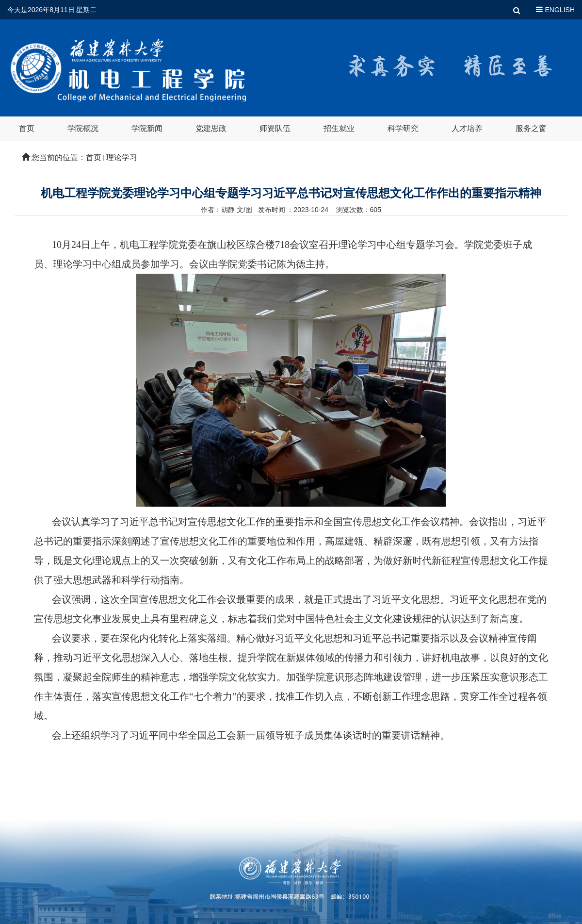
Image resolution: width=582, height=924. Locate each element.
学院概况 (83, 128)
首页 (27, 128)
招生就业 (339, 128)
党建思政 (211, 128)
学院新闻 (147, 128)
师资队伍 (275, 128)
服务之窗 (531, 128)
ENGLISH (560, 10)
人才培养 (467, 128)
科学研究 (403, 128)
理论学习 (122, 157)
